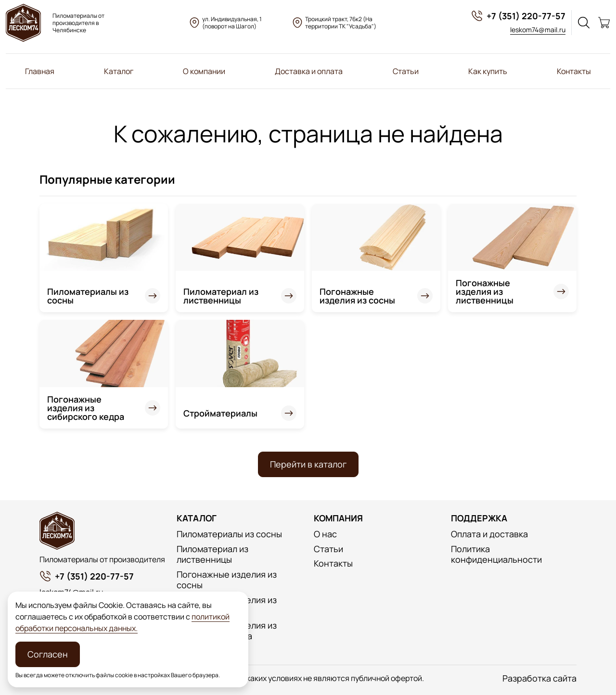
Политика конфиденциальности (496, 554)
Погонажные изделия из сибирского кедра (86, 408)
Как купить (488, 71)
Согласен (48, 654)
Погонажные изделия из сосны (357, 296)
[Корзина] (604, 23)
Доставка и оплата (309, 71)
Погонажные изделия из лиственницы (485, 291)
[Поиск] (584, 23)
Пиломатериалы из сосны (88, 296)
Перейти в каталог (308, 464)
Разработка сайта (539, 678)
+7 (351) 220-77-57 (518, 16)
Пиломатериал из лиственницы (221, 296)
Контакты (574, 71)
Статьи (406, 71)
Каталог (119, 71)
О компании (204, 71)
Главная (40, 71)
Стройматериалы (220, 413)
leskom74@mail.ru (538, 30)
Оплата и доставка (489, 534)
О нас (325, 534)
